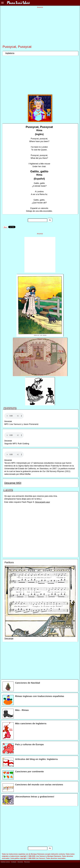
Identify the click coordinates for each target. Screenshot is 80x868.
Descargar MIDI (13, 483)
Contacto (14, 862)
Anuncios (20, 862)
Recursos (27, 862)
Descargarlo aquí (42, 502)
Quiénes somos (5, 862)
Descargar (8, 421)
